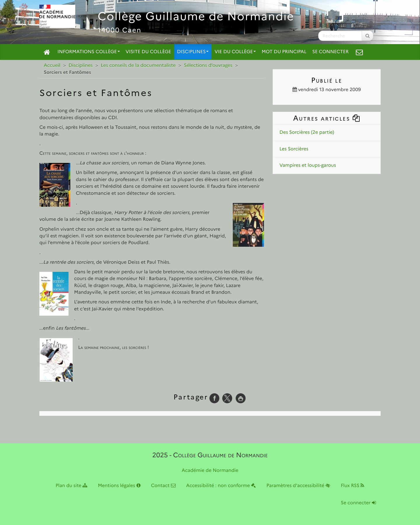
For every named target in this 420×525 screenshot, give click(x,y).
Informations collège (89, 52)
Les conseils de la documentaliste (138, 66)
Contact (163, 486)
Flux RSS (352, 486)
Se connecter (331, 52)
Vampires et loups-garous (308, 165)
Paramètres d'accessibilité (299, 486)
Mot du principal (284, 52)
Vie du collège (235, 52)
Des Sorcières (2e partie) (307, 132)
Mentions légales (119, 486)
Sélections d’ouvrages (208, 66)
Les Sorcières (294, 149)
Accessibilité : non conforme (221, 486)
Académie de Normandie (210, 471)
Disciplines (193, 52)
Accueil (52, 66)
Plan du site (72, 486)
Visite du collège (148, 52)
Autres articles (327, 118)
